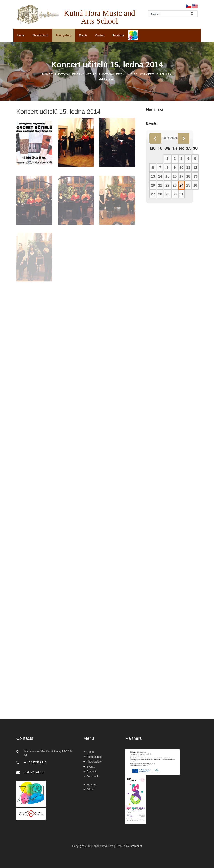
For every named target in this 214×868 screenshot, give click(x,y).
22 (167, 185)
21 (160, 185)
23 (175, 185)
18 (188, 176)
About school (40, 35)
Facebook (118, 35)
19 (195, 176)
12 (195, 168)
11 (188, 168)
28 (160, 194)
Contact (100, 35)
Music (132, 74)
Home (21, 35)
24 (181, 185)
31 (181, 194)
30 (175, 194)
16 (175, 176)
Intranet (89, 784)
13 (153, 176)
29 (167, 194)
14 (160, 176)
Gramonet (136, 846)
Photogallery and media (76, 74)
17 (181, 176)
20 (153, 185)
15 (167, 176)
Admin (89, 789)
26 (195, 185)
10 (181, 168)
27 (153, 194)
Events (83, 35)
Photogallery (64, 35)
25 (188, 185)
